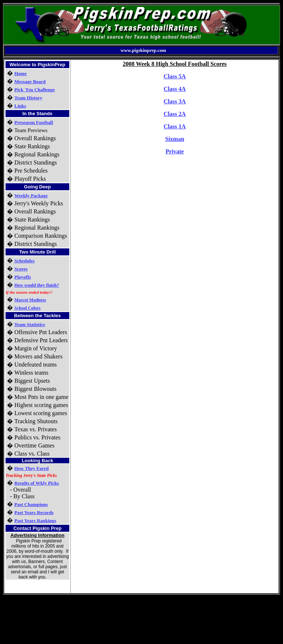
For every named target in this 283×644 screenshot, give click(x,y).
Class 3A (175, 101)
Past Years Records (34, 512)
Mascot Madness (30, 300)
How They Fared (32, 468)
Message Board (30, 82)
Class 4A (175, 89)
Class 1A (175, 126)
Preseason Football (34, 122)
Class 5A (175, 76)
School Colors (27, 308)
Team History (28, 98)
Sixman (175, 139)
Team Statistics (30, 324)
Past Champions (31, 504)
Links (20, 106)
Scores (21, 269)
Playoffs (23, 277)
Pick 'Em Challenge (35, 90)
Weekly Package (31, 196)
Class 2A (175, 114)
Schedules (25, 261)
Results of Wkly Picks (37, 483)
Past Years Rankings (35, 521)
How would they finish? (37, 285)
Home (20, 73)
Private (175, 151)
